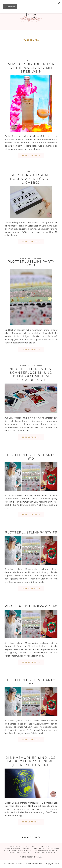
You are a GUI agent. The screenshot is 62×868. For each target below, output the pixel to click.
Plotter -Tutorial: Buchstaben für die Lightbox (31, 179)
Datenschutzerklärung (17, 848)
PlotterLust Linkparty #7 (31, 682)
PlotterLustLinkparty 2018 (31, 263)
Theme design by (31, 857)
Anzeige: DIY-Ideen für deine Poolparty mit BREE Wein (31, 68)
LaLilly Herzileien (27, 846)
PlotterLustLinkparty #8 (31, 606)
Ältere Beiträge (31, 837)
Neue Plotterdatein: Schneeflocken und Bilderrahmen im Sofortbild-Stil (31, 375)
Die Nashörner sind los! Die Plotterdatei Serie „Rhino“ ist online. (31, 761)
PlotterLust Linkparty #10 (31, 457)
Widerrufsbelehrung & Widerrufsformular (32, 853)
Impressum (39, 848)
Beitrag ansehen (31, 155)
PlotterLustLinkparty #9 (31, 532)
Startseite (46, 846)
